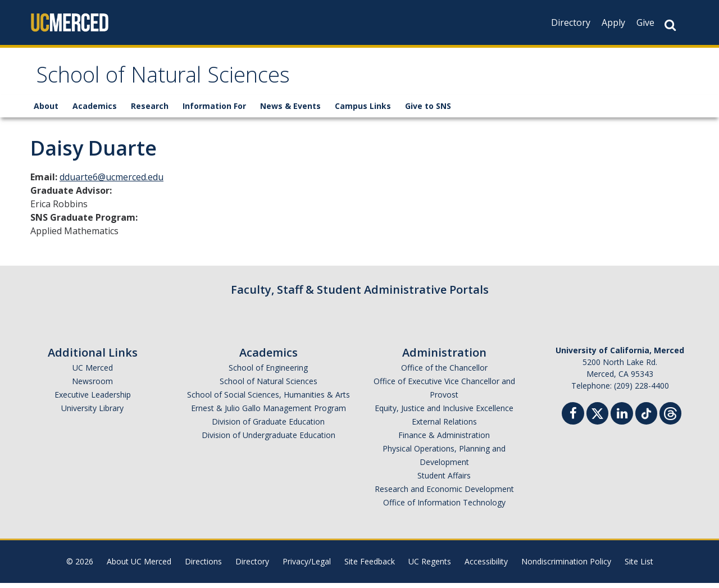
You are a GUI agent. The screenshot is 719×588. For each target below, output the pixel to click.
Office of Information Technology (444, 507)
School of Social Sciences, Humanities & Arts (269, 400)
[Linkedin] (622, 420)
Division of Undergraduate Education (269, 440)
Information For (214, 111)
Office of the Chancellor (444, 373)
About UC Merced (139, 566)
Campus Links (363, 111)
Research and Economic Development (444, 494)
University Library (92, 413)
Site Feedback (370, 566)
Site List (639, 566)
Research (150, 111)
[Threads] (670, 417)
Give (645, 22)
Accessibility (486, 566)
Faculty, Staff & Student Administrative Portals (360, 295)
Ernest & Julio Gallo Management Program (269, 413)
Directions (203, 566)
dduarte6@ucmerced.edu (112, 182)
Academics (95, 111)
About (46, 111)
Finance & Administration (444, 440)
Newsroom (92, 386)
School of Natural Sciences (184, 81)
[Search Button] (670, 25)
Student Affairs (444, 480)
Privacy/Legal (307, 566)
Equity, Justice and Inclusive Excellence (444, 413)
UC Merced (93, 373)
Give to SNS (428, 111)
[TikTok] (646, 417)
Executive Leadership (93, 400)
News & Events (290, 111)
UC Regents (430, 566)
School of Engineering (268, 373)
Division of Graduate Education (268, 427)
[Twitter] (597, 417)
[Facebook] (573, 420)
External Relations (444, 427)
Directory (571, 22)
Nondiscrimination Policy (566, 566)
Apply (613, 22)
